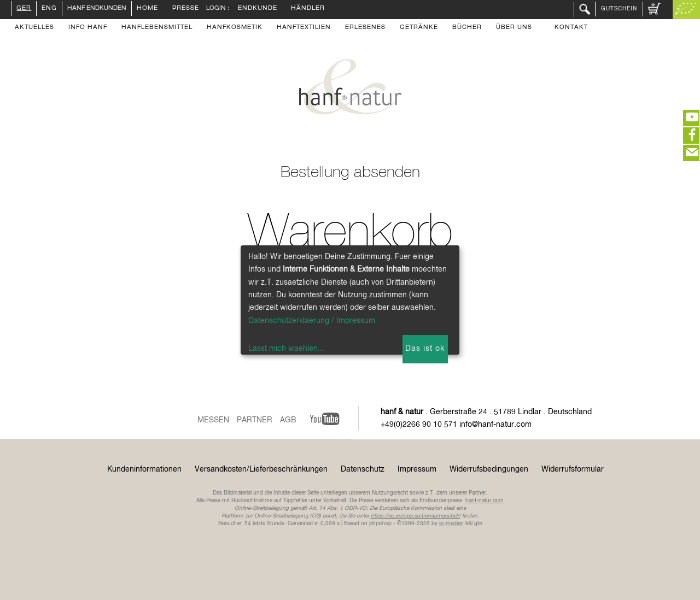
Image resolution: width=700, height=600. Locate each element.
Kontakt (571, 28)
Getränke (419, 28)
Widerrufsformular (573, 469)
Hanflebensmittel (157, 28)
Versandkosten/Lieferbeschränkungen (261, 469)
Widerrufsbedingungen (489, 469)
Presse (186, 9)
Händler (308, 9)
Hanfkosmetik (235, 28)
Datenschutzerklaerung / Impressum (312, 321)
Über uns (514, 28)
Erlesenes (365, 28)
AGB (288, 420)
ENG (49, 9)
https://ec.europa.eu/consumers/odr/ (416, 516)
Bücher (467, 28)
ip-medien (451, 523)
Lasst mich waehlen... (286, 349)
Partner (255, 420)
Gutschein (619, 9)
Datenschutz (363, 469)
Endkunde (258, 9)
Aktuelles (34, 28)
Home (147, 9)
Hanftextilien (304, 28)
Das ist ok (425, 349)
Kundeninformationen (144, 469)
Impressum (417, 469)
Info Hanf (88, 28)
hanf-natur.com (485, 501)
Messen (213, 420)
